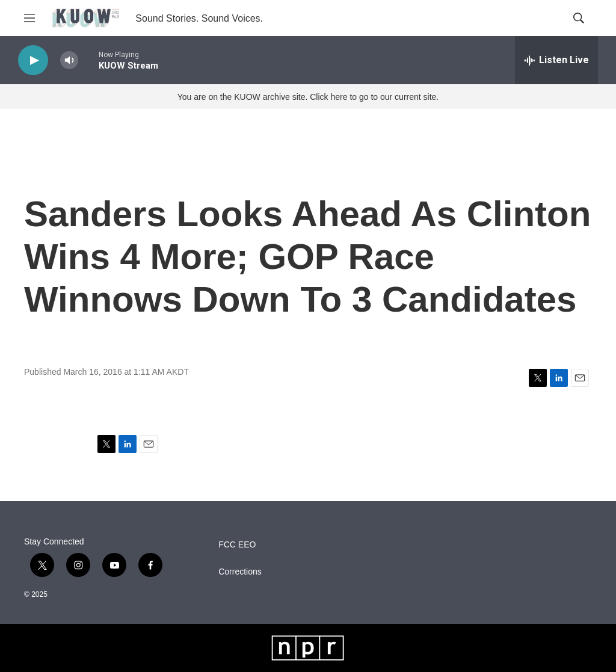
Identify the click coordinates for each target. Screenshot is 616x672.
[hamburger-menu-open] (29, 18)
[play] (33, 60)
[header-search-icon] (579, 18)
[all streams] (556, 60)
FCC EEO (237, 545)
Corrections (240, 572)
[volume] (69, 60)
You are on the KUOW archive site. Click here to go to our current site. (308, 97)
